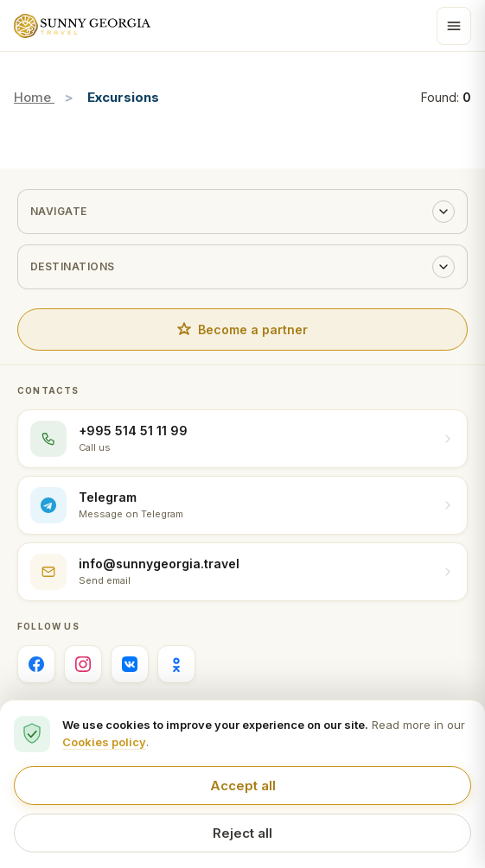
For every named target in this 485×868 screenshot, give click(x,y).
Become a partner (242, 329)
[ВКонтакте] (130, 664)
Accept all (243, 786)
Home (34, 97)
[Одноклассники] (176, 664)
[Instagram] (83, 664)
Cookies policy (104, 742)
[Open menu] (454, 26)
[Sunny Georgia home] (82, 26)
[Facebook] (36, 664)
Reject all (242, 833)
